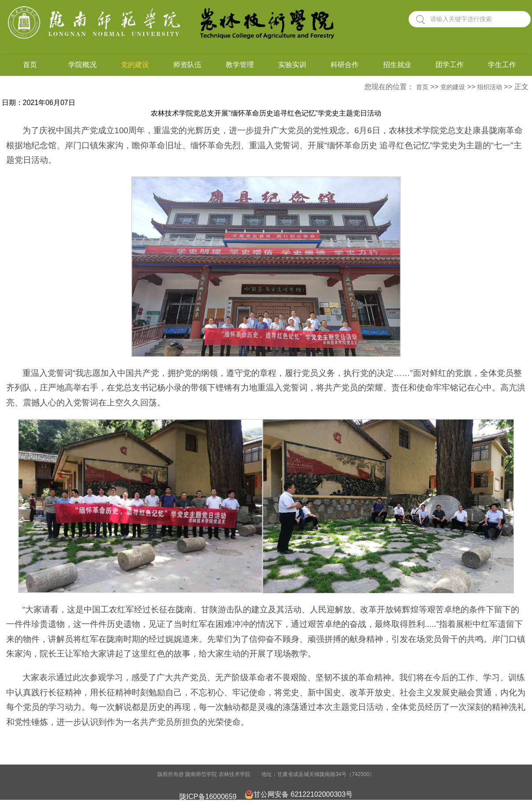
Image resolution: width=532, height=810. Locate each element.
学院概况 (82, 65)
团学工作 (450, 65)
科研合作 (345, 65)
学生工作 (502, 65)
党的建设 (135, 65)
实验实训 (292, 65)
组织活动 (490, 87)
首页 (30, 65)
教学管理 (240, 65)
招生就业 (397, 65)
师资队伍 (187, 65)
